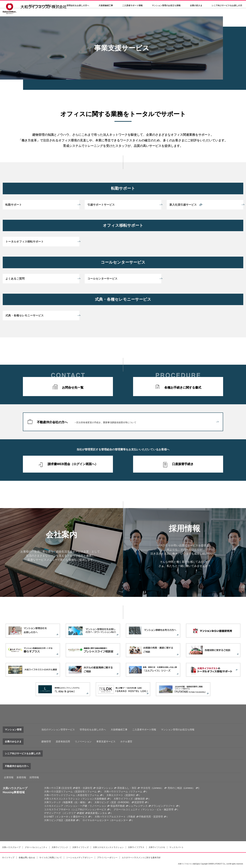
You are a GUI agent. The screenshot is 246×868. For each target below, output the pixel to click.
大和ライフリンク (60, 847)
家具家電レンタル (97, 813)
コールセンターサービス (102, 279)
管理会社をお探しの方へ (78, 14)
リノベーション (83, 741)
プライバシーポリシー (107, 858)
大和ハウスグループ (11, 847)
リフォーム (136, 792)
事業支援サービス (106, 741)
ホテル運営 (126, 741)
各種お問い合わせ (27, 858)
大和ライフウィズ (80, 847)
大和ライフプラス (136, 847)
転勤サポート (14, 205)
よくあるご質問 (15, 279)
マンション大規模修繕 (94, 799)
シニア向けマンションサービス (90, 809)
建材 (82, 813)
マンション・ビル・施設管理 (158, 809)
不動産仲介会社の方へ (128, 422)
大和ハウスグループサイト (175, 4)
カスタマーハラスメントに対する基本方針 (141, 858)
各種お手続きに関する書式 (183, 388)
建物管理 (46, 741)
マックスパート (176, 847)
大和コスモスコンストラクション (108, 847)
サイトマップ (8, 858)
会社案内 (104, 4)
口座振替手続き (183, 464)
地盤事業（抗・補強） (75, 802)
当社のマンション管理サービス (58, 730)
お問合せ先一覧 (73, 388)
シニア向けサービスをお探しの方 (23, 753)
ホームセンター (120, 820)
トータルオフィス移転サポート (25, 242)
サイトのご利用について (51, 858)
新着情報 (21, 777)
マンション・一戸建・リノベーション (86, 806)
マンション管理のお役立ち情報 (178, 730)
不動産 (132, 817)
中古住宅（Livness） (152, 788)
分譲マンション (105, 788)
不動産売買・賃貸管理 (151, 817)
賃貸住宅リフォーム (86, 792)
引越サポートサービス (101, 205)
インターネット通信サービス (72, 817)
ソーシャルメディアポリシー (79, 858)
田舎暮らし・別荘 (127, 788)
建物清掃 (140, 799)
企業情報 (9, 777)
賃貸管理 (139, 802)
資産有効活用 (63, 741)
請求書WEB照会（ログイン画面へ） (73, 464)
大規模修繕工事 (106, 14)
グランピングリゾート (163, 806)
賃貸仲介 (130, 795)
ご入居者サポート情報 (144, 730)
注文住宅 (67, 788)
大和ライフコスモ (157, 847)
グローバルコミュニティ (36, 847)
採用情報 (133, 4)
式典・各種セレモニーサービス (25, 315)
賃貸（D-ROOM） (121, 802)
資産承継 (70, 820)
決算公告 (118, 4)
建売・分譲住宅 (84, 788)
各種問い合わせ (151, 4)
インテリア (70, 813)
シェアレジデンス (138, 806)
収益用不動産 (118, 806)
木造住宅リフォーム (88, 795)
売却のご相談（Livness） (181, 788)
